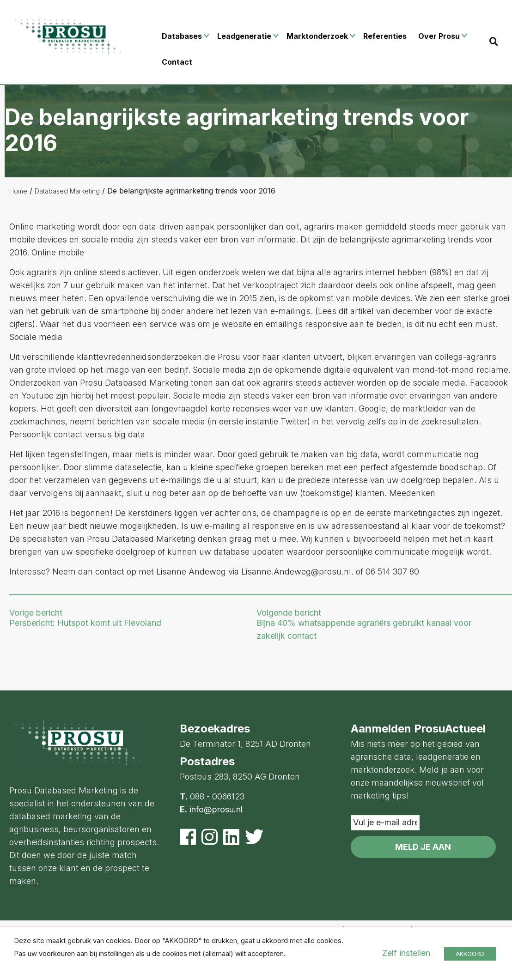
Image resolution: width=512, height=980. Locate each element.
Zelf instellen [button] (406, 953)
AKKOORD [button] (470, 954)
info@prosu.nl (216, 809)
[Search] (494, 41)
